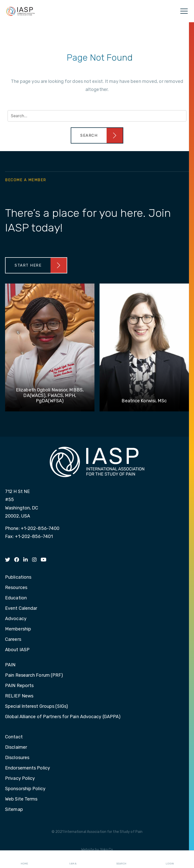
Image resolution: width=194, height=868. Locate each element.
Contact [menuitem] (14, 737)
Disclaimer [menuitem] (16, 747)
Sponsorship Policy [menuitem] (25, 789)
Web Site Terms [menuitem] (21, 799)
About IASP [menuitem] (17, 650)
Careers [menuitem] (13, 640)
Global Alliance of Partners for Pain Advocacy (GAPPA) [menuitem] (63, 717)
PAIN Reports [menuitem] (19, 686)
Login (170, 859)
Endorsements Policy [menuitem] (28, 768)
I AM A (73, 859)
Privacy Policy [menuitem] (20, 779)
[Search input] (97, 116)
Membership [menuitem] (18, 629)
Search (121, 859)
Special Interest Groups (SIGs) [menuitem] (37, 707)
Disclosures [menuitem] (17, 758)
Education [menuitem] (16, 598)
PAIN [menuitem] (10, 665)
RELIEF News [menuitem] (19, 696)
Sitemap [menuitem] (14, 810)
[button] (97, 135)
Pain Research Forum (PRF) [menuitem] (34, 675)
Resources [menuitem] (16, 588)
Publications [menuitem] (18, 577)
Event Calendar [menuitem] (21, 608)
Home (24, 859)
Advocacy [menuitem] (16, 619)
